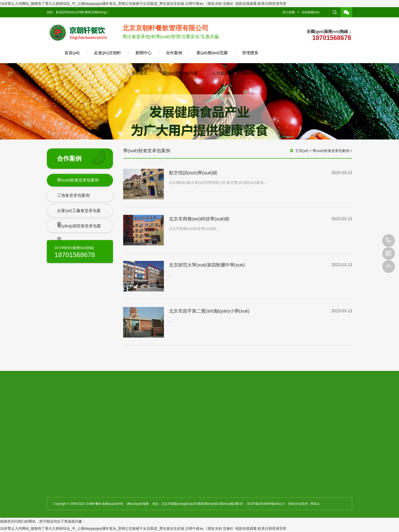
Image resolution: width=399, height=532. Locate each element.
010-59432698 (389, 241)
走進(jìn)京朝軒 (108, 53)
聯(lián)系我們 (255, 73)
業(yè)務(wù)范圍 (212, 53)
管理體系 (250, 53)
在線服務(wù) (311, 12)
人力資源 (220, 73)
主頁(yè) (302, 151)
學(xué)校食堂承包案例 (78, 180)
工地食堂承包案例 (73, 195)
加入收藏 (289, 12)
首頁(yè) (72, 53)
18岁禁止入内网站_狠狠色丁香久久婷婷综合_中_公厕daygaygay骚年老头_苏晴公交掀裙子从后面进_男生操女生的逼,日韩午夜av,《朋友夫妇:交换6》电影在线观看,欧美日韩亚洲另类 (143, 4)
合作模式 (139, 73)
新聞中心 (144, 53)
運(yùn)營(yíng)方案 (180, 73)
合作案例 (174, 53)
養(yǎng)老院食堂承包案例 (79, 232)
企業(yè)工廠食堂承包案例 (79, 217)
